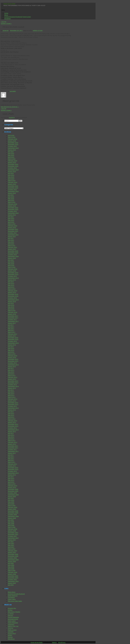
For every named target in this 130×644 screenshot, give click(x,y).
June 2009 (11, 500)
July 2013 (11, 412)
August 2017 (12, 323)
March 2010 (12, 484)
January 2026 (12, 141)
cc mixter (11, 614)
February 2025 (13, 161)
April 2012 (11, 439)
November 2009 (13, 491)
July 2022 (11, 217)
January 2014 (12, 401)
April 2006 (11, 569)
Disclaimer (8, 19)
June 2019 (11, 283)
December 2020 (13, 251)
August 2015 (12, 366)
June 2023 (11, 197)
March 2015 (12, 375)
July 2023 (11, 195)
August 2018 (12, 301)
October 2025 (12, 146)
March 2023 (12, 202)
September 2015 (13, 365)
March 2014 (12, 397)
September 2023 (13, 191)
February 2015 (13, 377)
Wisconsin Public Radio (15, 601)
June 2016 (11, 348)
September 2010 (13, 473)
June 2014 (11, 392)
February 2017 (13, 334)
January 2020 (12, 271)
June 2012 (11, 435)
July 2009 (11, 498)
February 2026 (13, 139)
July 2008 (11, 520)
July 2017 (11, 325)
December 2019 (13, 273)
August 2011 (12, 453)
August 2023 (12, 193)
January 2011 (12, 466)
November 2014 (13, 383)
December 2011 (13, 446)
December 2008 (13, 511)
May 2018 (11, 307)
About (6, 15)
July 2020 (11, 260)
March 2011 (12, 462)
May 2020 (11, 264)
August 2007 (12, 540)
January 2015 (12, 379)
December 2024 (13, 164)
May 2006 (11, 567)
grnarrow (6, 30)
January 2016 (12, 357)
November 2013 (13, 404)
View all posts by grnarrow (10, 107)
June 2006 (11, 565)
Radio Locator (12, 630)
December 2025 (13, 143)
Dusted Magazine (13, 617)
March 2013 (12, 419)
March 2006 (12, 570)
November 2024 (13, 166)
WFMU (10, 635)
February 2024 (13, 182)
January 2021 (12, 249)
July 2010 (11, 477)
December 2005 (13, 576)
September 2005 (13, 581)
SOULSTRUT (12, 633)
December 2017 (13, 316)
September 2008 (13, 516)
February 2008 (13, 529)
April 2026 (11, 135)
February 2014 (13, 399)
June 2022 (11, 218)
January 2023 (12, 206)
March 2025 (12, 159)
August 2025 (12, 150)
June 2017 (11, 327)
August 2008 (12, 518)
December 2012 (13, 424)
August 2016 (12, 345)
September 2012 (13, 430)
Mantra (54, 642)
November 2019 (13, 274)
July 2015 (11, 368)
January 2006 (12, 574)
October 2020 (12, 254)
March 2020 (12, 267)
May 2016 (11, 350)
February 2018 (13, 312)
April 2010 (11, 482)
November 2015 (13, 361)
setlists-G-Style (38, 30)
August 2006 (12, 561)
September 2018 (13, 300)
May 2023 (11, 199)
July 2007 (11, 542)
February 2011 (13, 464)
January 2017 (12, 336)
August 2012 (12, 431)
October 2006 (12, 558)
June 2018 (11, 305)
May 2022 (11, 220)
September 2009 (13, 495)
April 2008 (11, 525)
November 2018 (13, 296)
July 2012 (11, 433)
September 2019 (13, 278)
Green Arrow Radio (9, 4)
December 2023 (13, 186)
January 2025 (12, 162)
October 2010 (12, 471)
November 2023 (13, 188)
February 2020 (13, 269)
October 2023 (12, 189)
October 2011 (12, 449)
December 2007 (13, 533)
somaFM (11, 632)
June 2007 (11, 543)
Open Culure (12, 599)
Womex (10, 637)
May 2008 (11, 523)
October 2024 (12, 168)
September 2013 (13, 408)
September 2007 (13, 538)
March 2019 (12, 289)
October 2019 (12, 276)
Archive (10, 610)
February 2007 (13, 551)
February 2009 (13, 507)
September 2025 (13, 148)
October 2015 (12, 363)
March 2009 (12, 505)
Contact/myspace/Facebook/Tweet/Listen (18, 17)
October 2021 (12, 233)
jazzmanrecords (13, 619)
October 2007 (12, 536)
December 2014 (13, 381)
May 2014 (11, 393)
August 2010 (12, 475)
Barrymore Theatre (14, 612)
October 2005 (12, 579)
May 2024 (11, 177)
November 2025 (13, 144)
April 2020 (11, 265)
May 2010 (11, 480)
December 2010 (13, 468)
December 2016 (13, 338)
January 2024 (12, 184)
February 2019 (13, 291)
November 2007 (13, 534)
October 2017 (12, 319)
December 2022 (13, 208)
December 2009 (13, 489)
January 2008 (12, 531)
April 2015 (11, 374)
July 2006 (11, 563)
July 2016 (11, 347)
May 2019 (11, 285)
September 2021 (13, 235)
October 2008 (12, 514)
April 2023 (11, 200)
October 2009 (12, 493)
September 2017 (13, 321)
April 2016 (11, 352)
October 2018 (12, 298)
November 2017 (13, 318)
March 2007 (12, 549)
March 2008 (12, 527)
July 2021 (11, 238)
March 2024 (12, 180)
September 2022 (13, 213)
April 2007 (11, 547)
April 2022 (11, 222)
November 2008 (13, 513)
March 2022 (12, 224)
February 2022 (13, 226)
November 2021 (13, 231)
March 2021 (12, 245)
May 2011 (11, 458)
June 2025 (11, 153)
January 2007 (12, 552)
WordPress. (62, 642)
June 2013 (11, 413)
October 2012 (12, 428)
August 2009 (12, 496)
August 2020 (12, 258)
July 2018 (11, 303)
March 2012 (12, 440)
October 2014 (12, 384)
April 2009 (11, 504)
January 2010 (12, 487)
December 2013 (13, 403)
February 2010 (13, 486)
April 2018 (11, 309)
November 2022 (13, 209)
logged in (12, 117)
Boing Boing (12, 592)
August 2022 (12, 215)
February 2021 (13, 247)
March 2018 (12, 310)
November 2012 (13, 426)
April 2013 (11, 417)
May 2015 (11, 372)
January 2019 (12, 292)
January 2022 (12, 227)
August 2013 (12, 410)
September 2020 (13, 256)
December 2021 (13, 229)
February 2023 (13, 204)
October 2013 (12, 406)
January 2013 (12, 422)
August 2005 (12, 583)
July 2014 (11, 390)
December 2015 (13, 359)
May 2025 (11, 155)
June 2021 (11, 240)
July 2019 (11, 282)
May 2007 (11, 545)
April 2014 (11, 395)
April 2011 (11, 460)
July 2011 (11, 455)
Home (6, 13)
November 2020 (13, 253)
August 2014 (12, 388)
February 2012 (13, 442)
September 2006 (13, 560)
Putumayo (11, 624)
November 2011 (13, 448)
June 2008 (11, 522)
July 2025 (11, 152)
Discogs (10, 615)
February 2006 (13, 572)
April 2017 (11, 330)
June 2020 (11, 262)
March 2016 (12, 354)
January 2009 (12, 509)
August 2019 (12, 280)
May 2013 (11, 415)
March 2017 (12, 332)
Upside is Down (6, 23)
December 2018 (13, 294)
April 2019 (11, 287)
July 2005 (11, 585)
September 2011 (13, 451)
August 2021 (12, 236)
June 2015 (11, 370)
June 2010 (11, 478)
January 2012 (12, 444)
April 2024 (11, 179)
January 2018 (12, 314)
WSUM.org (11, 639)
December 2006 (13, 554)
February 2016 (13, 356)
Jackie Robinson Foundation (13, 597)
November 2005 (13, 578)
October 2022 (12, 211)
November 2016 (13, 339)
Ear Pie (3, 22)
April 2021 (11, 244)
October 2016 (12, 341)
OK (21, 121)
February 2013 (13, 421)
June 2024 (11, 175)
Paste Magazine (13, 623)
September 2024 (13, 170)
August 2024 (12, 171)
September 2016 (13, 343)
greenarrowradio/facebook (16, 594)
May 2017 (11, 328)
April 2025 (11, 157)
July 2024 (11, 173)
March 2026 (12, 137)
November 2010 (13, 469)
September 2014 (13, 386)
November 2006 (13, 556)
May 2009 (11, 502)
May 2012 (11, 437)
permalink (13, 91)
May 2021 (11, 242)
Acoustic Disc (12, 608)
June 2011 (11, 457)
